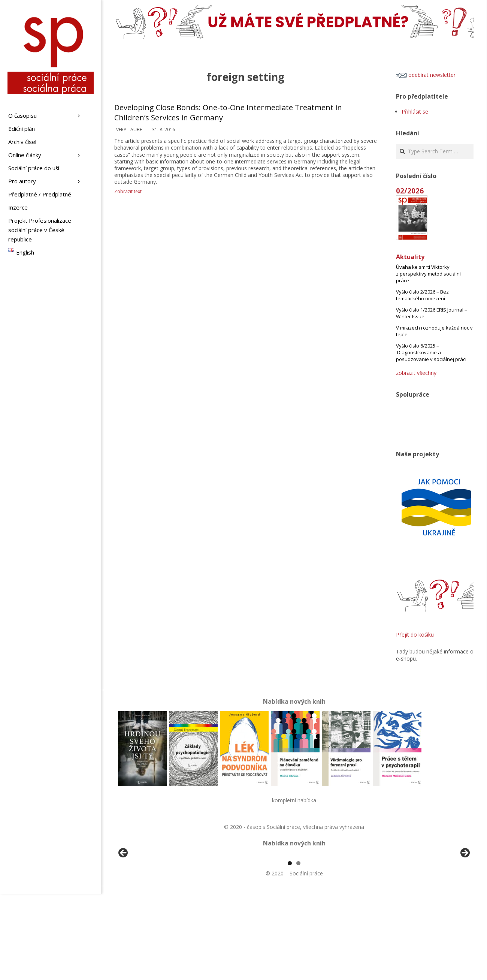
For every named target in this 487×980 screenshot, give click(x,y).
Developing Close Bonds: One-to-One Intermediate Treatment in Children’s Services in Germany (228, 112)
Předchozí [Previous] (124, 896)
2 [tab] (298, 949)
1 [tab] (290, 949)
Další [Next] (465, 896)
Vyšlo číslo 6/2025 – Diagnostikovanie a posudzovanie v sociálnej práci (431, 352)
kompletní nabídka (294, 800)
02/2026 (410, 191)
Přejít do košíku (415, 635)
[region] (294, 898)
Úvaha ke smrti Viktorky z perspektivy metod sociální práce (428, 274)
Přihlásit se (415, 112)
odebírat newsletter (426, 75)
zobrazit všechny (416, 373)
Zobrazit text (128, 191)
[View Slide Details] (144, 898)
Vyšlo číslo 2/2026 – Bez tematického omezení (422, 295)
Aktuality (410, 257)
